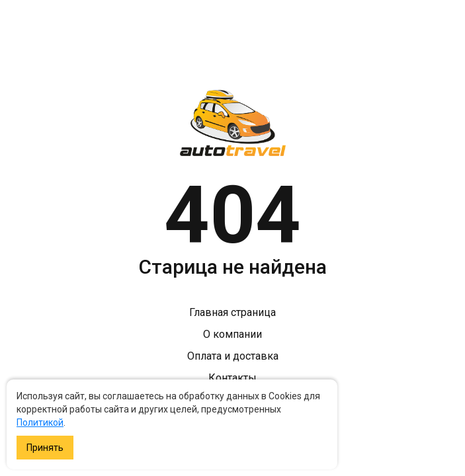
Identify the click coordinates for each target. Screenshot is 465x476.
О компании (232, 334)
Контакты (232, 378)
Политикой (40, 422)
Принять (45, 448)
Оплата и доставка (233, 356)
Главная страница (232, 312)
